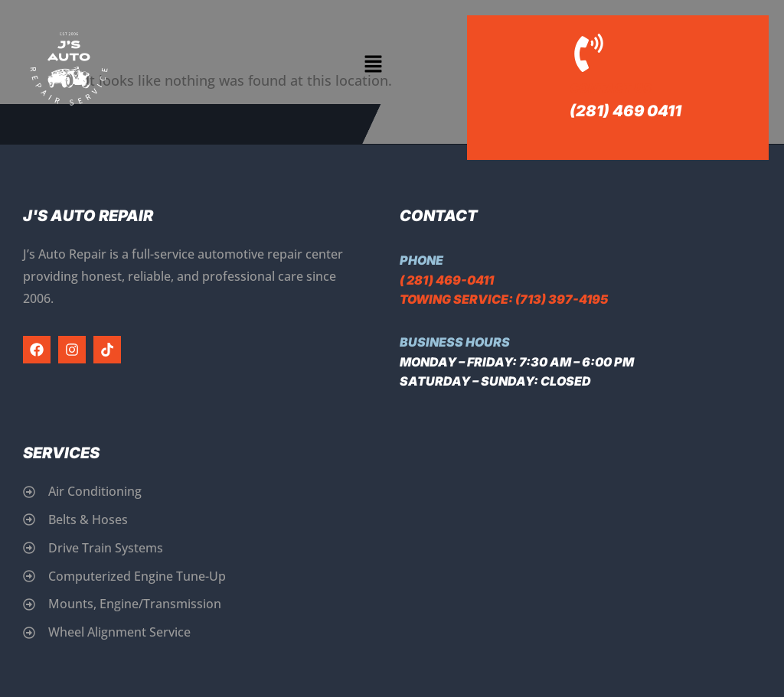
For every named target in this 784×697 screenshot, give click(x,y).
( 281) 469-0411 (447, 280)
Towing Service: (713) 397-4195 (504, 299)
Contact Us (611, 88)
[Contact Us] (589, 53)
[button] (373, 65)
